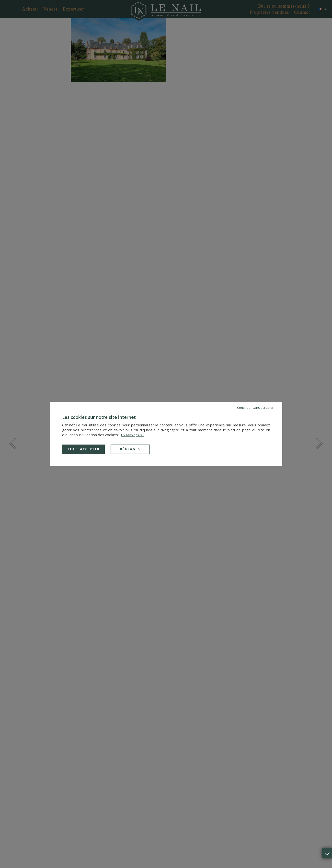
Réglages (130, 449)
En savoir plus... (133, 435)
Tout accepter (83, 449)
